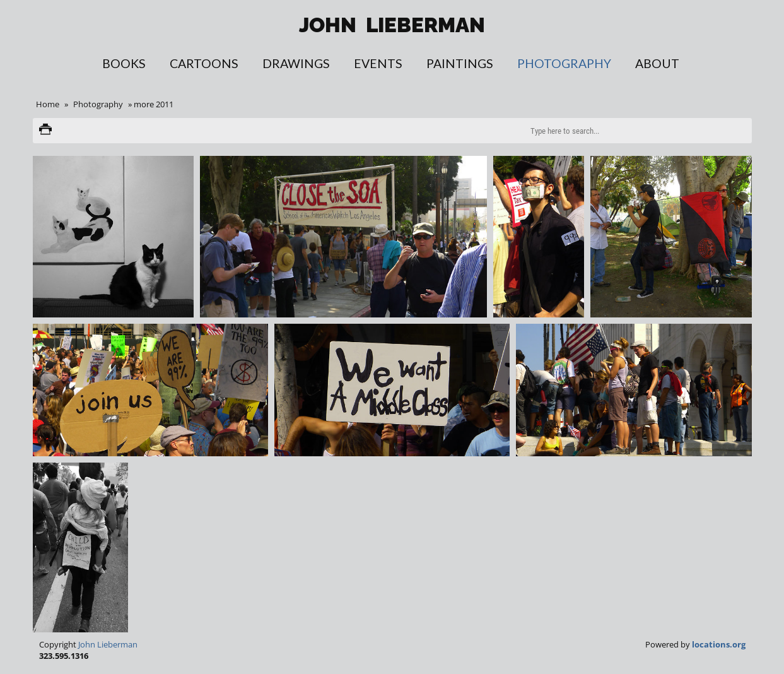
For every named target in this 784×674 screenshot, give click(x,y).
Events (378, 63)
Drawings (296, 63)
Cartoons (204, 63)
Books (124, 63)
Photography (564, 63)
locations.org (719, 644)
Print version (45, 131)
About (657, 63)
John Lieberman (108, 644)
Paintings (460, 63)
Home (48, 104)
